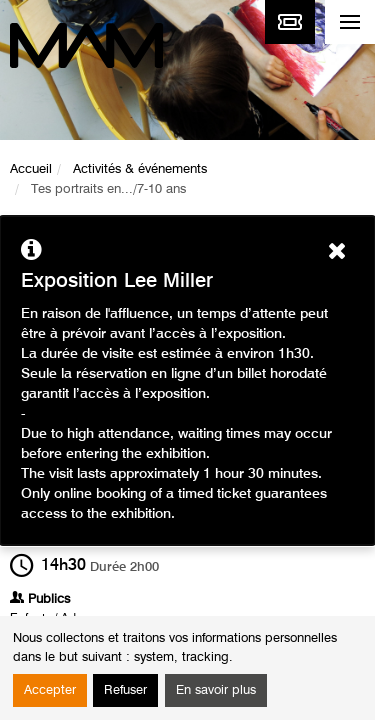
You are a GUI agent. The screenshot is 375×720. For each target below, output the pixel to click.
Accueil (31, 169)
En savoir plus (216, 690)
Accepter (50, 690)
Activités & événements (140, 169)
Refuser (125, 690)
